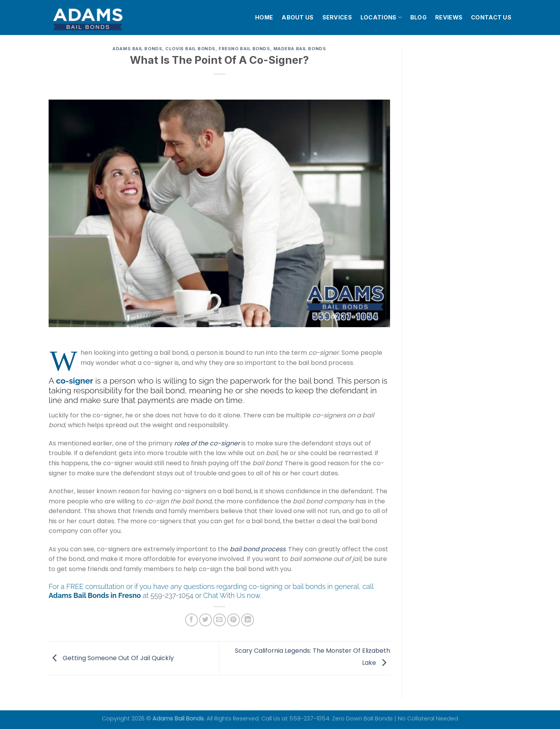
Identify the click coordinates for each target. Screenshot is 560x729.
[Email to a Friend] (220, 620)
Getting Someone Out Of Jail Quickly (111, 658)
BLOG (418, 17)
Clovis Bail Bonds (190, 49)
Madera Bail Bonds (300, 49)
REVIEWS (449, 17)
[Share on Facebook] (192, 620)
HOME (264, 17)
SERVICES (337, 17)
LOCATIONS (381, 17)
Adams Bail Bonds (137, 49)
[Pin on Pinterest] (234, 620)
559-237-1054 (172, 595)
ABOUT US (297, 17)
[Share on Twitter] (206, 620)
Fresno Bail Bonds (244, 49)
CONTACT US (491, 17)
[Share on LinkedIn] (248, 620)
